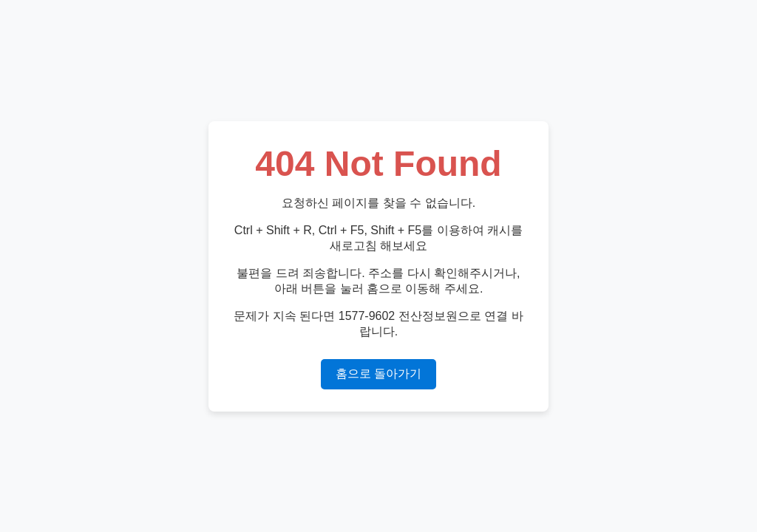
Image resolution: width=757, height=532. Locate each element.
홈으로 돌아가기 (378, 374)
